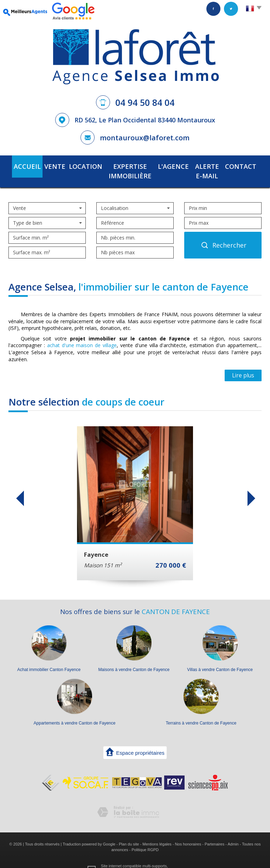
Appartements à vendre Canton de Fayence (75, 711)
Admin (233, 832)
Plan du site (129, 832)
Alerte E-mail (208, 165)
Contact (246, 165)
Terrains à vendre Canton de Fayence (201, 711)
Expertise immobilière (124, 165)
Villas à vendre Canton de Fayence (220, 658)
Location (75, 165)
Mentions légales (157, 832)
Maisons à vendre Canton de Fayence (134, 658)
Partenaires (214, 832)
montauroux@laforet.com (145, 138)
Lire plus (243, 364)
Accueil (22, 165)
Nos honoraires (188, 832)
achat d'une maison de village (82, 334)
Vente (47, 165)
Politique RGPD (145, 838)
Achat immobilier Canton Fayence (49, 658)
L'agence (172, 165)
